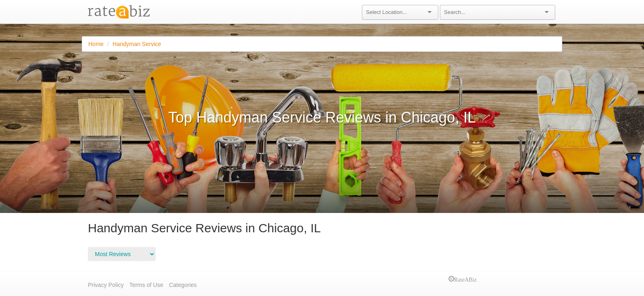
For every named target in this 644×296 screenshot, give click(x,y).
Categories (183, 285)
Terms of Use (146, 285)
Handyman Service (137, 44)
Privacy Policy (106, 285)
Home (96, 44)
